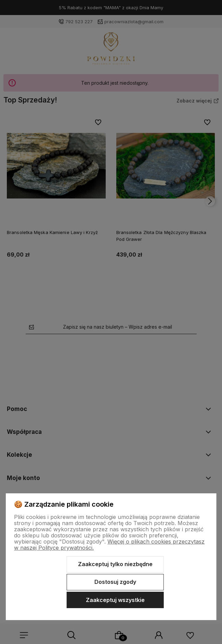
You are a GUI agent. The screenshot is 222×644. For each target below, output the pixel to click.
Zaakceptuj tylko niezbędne (115, 564)
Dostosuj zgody (115, 582)
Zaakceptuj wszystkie (115, 600)
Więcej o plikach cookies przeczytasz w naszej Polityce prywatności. (109, 545)
